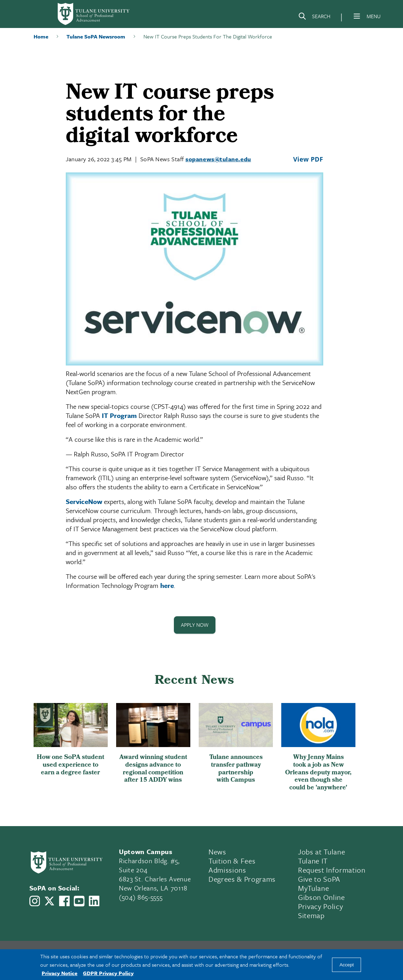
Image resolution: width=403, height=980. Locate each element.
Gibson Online (321, 897)
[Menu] (357, 16)
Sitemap (311, 916)
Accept (347, 965)
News (217, 852)
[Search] (314, 17)
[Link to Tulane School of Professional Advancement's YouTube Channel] (79, 901)
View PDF (308, 159)
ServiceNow (84, 501)
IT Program (119, 415)
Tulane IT (313, 861)
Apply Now (195, 625)
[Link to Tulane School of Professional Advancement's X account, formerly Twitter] (49, 901)
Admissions (227, 870)
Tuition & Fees (232, 861)
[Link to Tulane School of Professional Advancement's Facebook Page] (64, 901)
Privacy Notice (59, 973)
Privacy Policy (320, 907)
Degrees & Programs (242, 879)
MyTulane (313, 888)
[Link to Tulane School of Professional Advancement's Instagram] (35, 901)
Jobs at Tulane (321, 852)
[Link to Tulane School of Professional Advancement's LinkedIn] (94, 901)
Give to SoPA (319, 879)
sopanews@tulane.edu (218, 159)
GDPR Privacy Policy (108, 973)
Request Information (332, 870)
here (167, 585)
